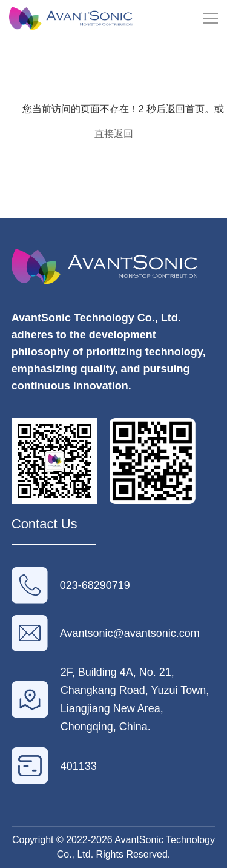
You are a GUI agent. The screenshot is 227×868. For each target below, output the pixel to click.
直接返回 (114, 134)
